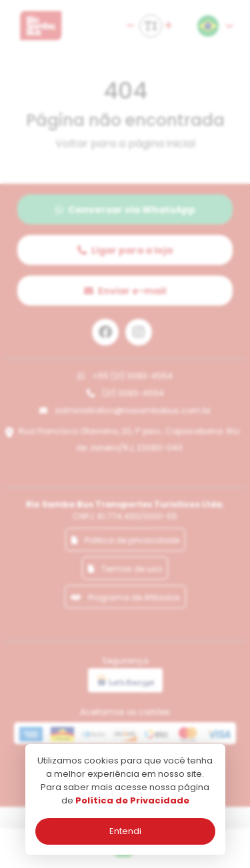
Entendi (125, 831)
